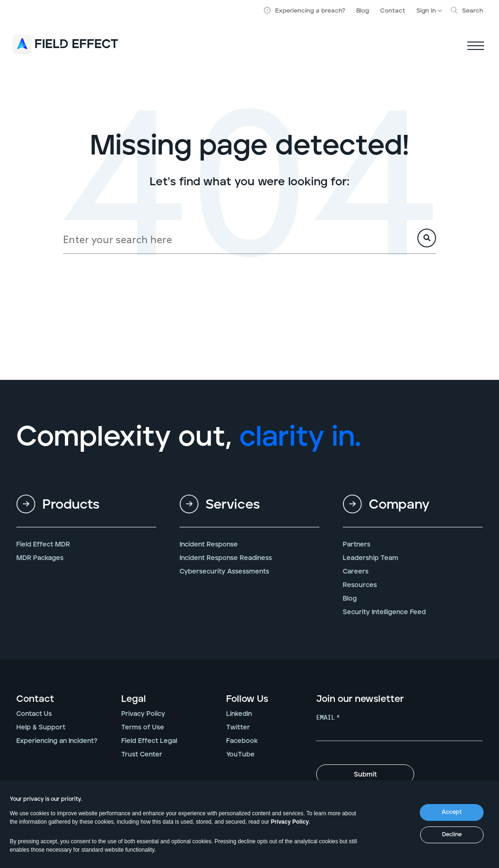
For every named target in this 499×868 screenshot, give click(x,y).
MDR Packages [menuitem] (40, 558)
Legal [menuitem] (134, 699)
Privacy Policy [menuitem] (143, 714)
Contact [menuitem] (35, 699)
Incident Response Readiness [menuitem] (226, 558)
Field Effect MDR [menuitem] (43, 545)
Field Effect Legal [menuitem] (149, 741)
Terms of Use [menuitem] (143, 728)
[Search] (249, 240)
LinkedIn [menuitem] (239, 714)
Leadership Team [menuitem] (371, 558)
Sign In (426, 11)
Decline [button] (452, 835)
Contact (393, 11)
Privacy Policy (290, 822)
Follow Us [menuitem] (247, 699)
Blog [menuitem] (350, 599)
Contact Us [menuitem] (34, 714)
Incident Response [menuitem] (209, 545)
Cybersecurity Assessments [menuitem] (224, 572)
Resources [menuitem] (360, 585)
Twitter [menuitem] (238, 728)
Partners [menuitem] (357, 545)
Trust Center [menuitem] (142, 755)
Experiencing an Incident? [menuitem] (57, 741)
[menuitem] (86, 512)
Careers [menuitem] (356, 572)
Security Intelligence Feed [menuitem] (384, 612)
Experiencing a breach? (305, 11)
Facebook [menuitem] (242, 741)
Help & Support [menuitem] (41, 728)
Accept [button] (452, 812)
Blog (363, 11)
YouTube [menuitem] (240, 755)
